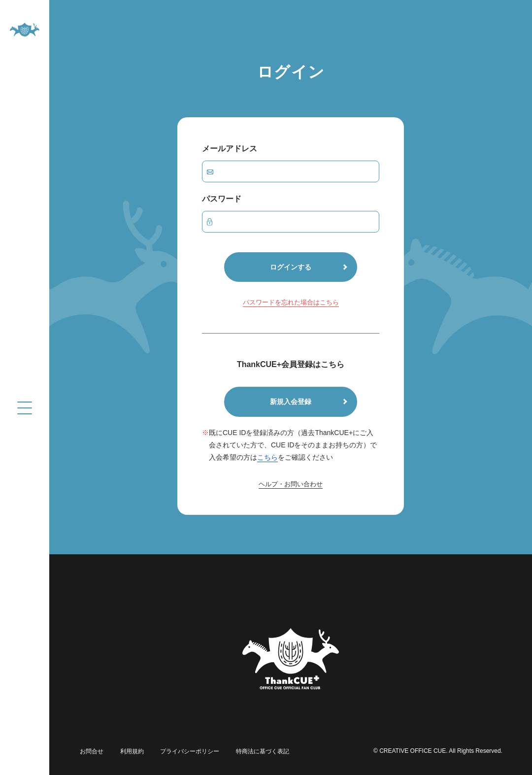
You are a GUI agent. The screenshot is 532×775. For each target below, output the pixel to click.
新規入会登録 (291, 402)
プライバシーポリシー (185, 750)
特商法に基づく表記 (256, 750)
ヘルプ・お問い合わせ (291, 485)
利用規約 (129, 750)
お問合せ (91, 750)
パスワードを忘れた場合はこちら (291, 303)
